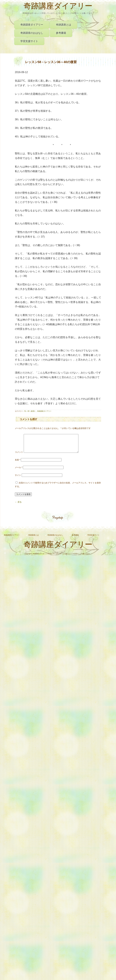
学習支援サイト (29, 41)
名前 (18, 464)
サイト (18, 479)
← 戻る (18, 506)
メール (19, 471)
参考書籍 (61, 33)
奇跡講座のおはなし (32, 33)
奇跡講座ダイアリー (58, 7)
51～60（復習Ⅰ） (30, 411)
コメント (19, 456)
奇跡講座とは (64, 25)
